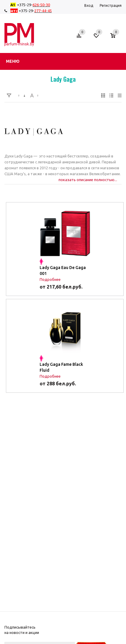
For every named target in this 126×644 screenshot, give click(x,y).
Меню (13, 61)
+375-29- (31, 5)
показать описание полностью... (88, 180)
